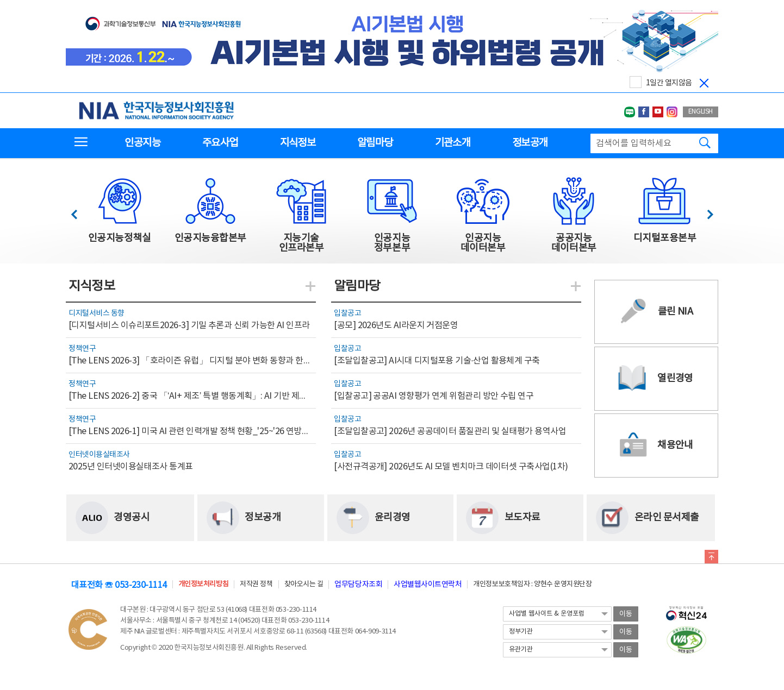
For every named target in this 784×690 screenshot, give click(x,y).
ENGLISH (701, 112)
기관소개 (453, 143)
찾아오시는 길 (304, 584)
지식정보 (298, 143)
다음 (704, 212)
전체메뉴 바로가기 (0, 0)
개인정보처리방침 (203, 584)
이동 (626, 614)
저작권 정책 (256, 584)
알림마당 (375, 143)
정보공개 (530, 143)
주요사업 (220, 143)
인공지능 (142, 143)
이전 (79, 212)
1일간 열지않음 (669, 83)
